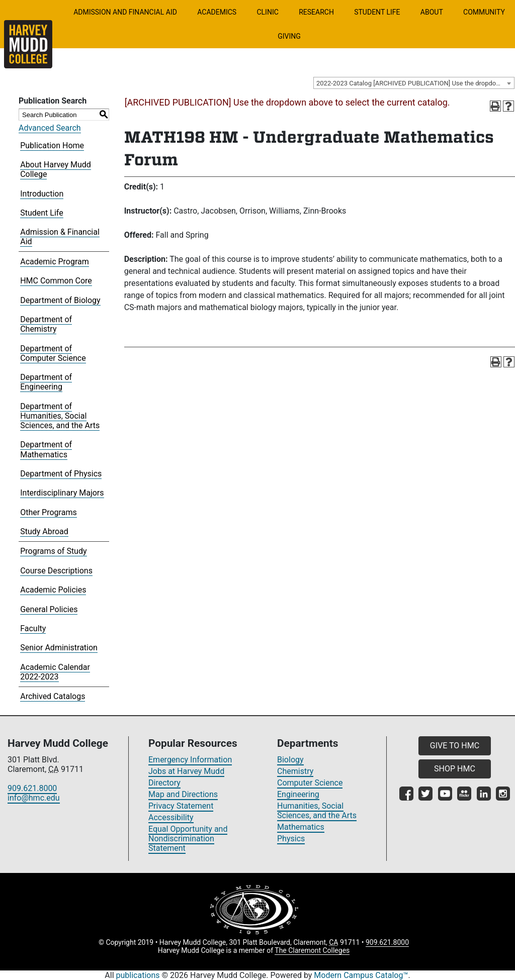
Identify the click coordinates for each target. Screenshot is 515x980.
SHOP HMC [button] (455, 769)
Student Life (377, 12)
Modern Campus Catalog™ (361, 975)
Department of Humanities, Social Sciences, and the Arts (60, 416)
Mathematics (301, 827)
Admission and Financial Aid (125, 12)
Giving (289, 36)
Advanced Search (50, 128)
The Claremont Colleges (312, 950)
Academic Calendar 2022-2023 (55, 672)
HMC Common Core (56, 281)
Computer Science (310, 783)
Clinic (267, 12)
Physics (291, 839)
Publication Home (52, 145)
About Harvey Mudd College (56, 169)
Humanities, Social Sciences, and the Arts (317, 811)
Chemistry (295, 771)
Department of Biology (60, 300)
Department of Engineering (46, 382)
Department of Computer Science (53, 353)
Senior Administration (59, 648)
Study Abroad (44, 531)
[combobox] (414, 83)
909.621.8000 (32, 788)
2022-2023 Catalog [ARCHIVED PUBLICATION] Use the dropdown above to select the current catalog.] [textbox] (415, 83)
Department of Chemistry (46, 324)
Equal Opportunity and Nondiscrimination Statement (188, 839)
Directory (164, 783)
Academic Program (55, 262)
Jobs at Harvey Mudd (186, 771)
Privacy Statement (181, 806)
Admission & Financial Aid (60, 237)
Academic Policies (53, 590)
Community (484, 12)
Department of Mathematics (46, 449)
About (432, 12)
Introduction (42, 194)
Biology (290, 760)
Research (316, 12)
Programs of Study (53, 551)
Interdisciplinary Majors (62, 493)
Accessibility (171, 817)
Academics (217, 12)
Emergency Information (190, 760)
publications (138, 975)
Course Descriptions (56, 571)
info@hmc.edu (34, 798)
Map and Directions (183, 794)
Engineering (298, 794)
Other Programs (49, 512)
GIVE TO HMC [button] (455, 746)
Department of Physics (61, 474)
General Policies (49, 609)
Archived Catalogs (53, 696)
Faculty (33, 628)
